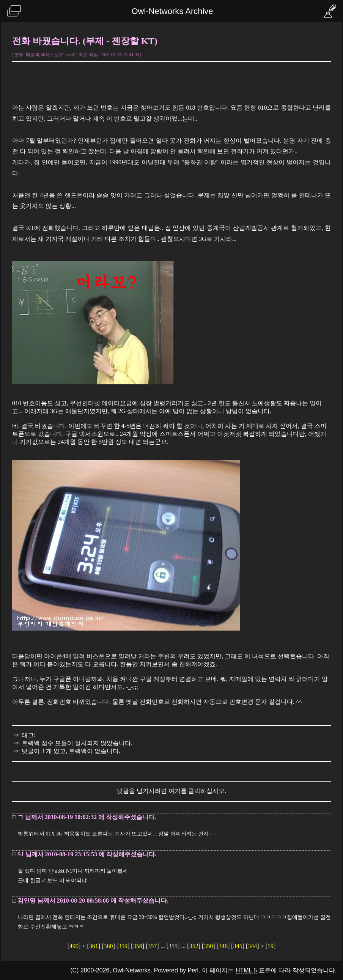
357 (152, 946)
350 (208, 946)
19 (271, 946)
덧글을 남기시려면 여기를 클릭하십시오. (171, 791)
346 (223, 946)
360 (108, 946)
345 (238, 946)
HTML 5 (246, 970)
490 (74, 946)
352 (194, 946)
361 (94, 946)
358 (138, 946)
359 (123, 946)
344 (252, 946)
